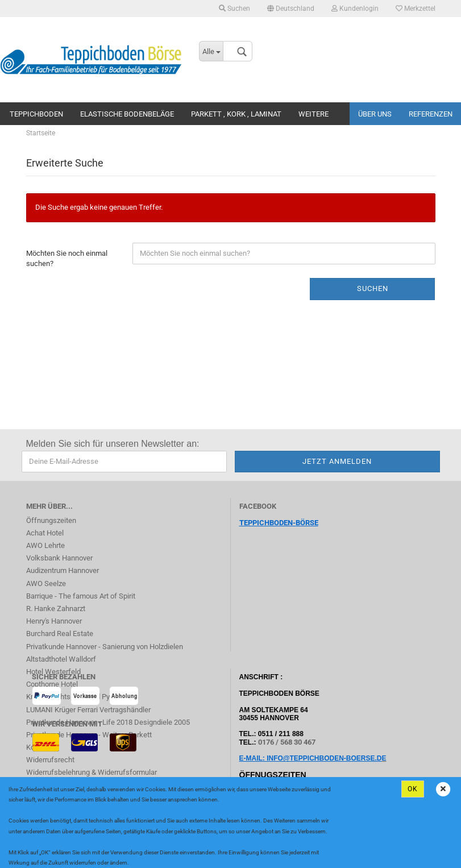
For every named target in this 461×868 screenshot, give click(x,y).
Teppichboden (36, 114)
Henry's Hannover (54, 621)
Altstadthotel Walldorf (61, 659)
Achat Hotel (45, 533)
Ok (413, 789)
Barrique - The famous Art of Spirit (81, 596)
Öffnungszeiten (51, 520)
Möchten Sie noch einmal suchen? (67, 259)
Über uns (375, 114)
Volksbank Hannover (59, 558)
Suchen (234, 9)
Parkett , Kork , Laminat (236, 114)
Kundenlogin (355, 9)
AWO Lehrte (45, 545)
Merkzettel (416, 9)
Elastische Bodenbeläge (127, 114)
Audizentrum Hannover (63, 570)
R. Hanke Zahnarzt (56, 609)
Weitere (313, 114)
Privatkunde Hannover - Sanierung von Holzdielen (105, 647)
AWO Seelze (46, 583)
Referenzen (431, 114)
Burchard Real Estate (60, 634)
